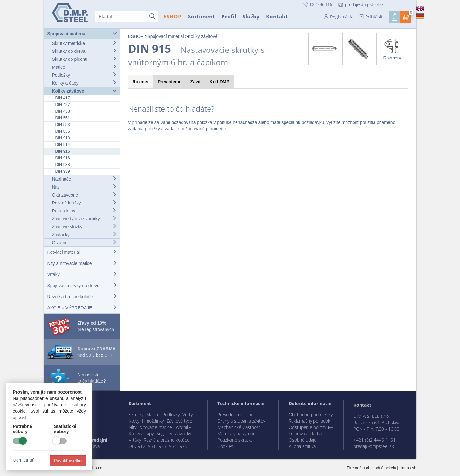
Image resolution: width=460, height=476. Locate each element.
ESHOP (172, 16)
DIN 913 (63, 138)
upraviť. (20, 417)
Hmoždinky (153, 421)
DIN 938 (63, 165)
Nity (84, 187)
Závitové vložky (84, 227)
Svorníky (183, 427)
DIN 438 (63, 111)
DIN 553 (63, 125)
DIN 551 (63, 118)
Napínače (84, 179)
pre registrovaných (96, 326)
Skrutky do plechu (84, 59)
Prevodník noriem (235, 414)
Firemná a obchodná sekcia (371, 468)
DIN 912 (137, 446)
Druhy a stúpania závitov (241, 421)
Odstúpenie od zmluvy (311, 427)
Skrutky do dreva (84, 51)
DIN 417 (63, 98)
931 (152, 446)
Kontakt (277, 16)
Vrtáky (82, 274)
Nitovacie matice (156, 427)
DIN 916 (63, 158)
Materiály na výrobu (237, 434)
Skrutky (136, 414)
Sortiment (201, 16)
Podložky (84, 75)
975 (183, 446)
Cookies (225, 446)
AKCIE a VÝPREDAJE (82, 308)
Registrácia (342, 17)
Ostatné (84, 242)
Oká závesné (84, 195)
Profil (229, 16)
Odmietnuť (23, 460)
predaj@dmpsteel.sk (364, 4)
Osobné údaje (303, 440)
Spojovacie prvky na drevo (82, 285)
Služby (251, 16)
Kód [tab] (219, 82)
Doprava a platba (305, 434)
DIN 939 (63, 171)
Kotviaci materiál (82, 252)
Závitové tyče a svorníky (84, 219)
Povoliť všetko (68, 461)
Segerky (164, 434)
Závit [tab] (196, 82)
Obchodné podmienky (311, 414)
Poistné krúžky (84, 203)
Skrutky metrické (84, 43)
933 (162, 446)
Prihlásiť (374, 17)
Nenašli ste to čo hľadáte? (92, 378)
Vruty (188, 414)
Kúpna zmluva (302, 446)
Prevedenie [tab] (170, 82)
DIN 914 (63, 145)
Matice (84, 67)
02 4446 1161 (322, 4)
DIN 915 (63, 151)
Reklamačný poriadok (309, 421)
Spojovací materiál (82, 34)
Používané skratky (235, 440)
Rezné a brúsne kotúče (82, 297)
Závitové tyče (179, 421)
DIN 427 (63, 105)
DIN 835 (63, 131)
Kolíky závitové (84, 91)
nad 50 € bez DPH (97, 352)
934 (173, 446)
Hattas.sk (408, 468)
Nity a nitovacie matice (82, 263)
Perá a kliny (84, 211)
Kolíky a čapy (84, 83)
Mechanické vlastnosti (239, 427)
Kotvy (134, 421)
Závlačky (84, 235)
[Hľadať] (127, 17)
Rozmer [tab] (141, 82)
